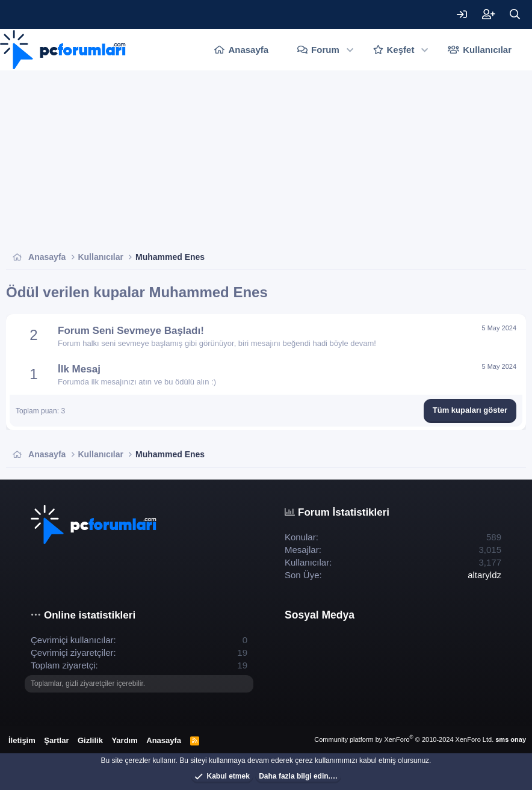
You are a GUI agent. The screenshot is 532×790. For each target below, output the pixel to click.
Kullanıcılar (487, 50)
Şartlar (56, 740)
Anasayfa (248, 50)
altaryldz (484, 575)
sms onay (511, 739)
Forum (325, 50)
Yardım (124, 740)
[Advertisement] (266, 161)
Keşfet (401, 50)
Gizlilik (90, 740)
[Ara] (515, 14)
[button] (350, 50)
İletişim (22, 740)
